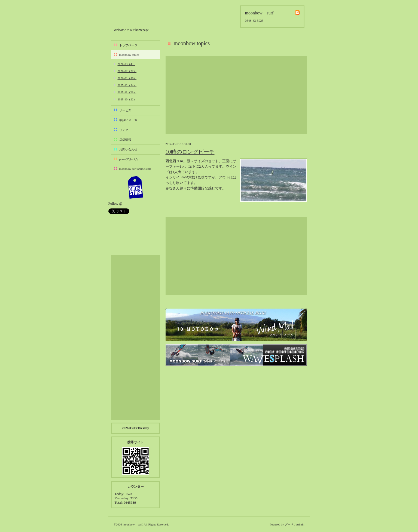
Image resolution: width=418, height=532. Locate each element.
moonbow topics (129, 55)
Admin (300, 524)
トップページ (128, 45)
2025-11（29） (127, 92)
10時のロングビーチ (190, 152)
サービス (125, 110)
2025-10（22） (127, 99)
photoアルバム (129, 159)
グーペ (289, 524)
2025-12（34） (127, 85)
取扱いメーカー (130, 120)
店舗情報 (125, 140)
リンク (124, 130)
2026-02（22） (127, 71)
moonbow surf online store (135, 169)
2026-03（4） (126, 64)
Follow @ (115, 203)
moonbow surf (143, 15)
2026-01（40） (127, 78)
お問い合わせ (128, 149)
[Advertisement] (236, 95)
